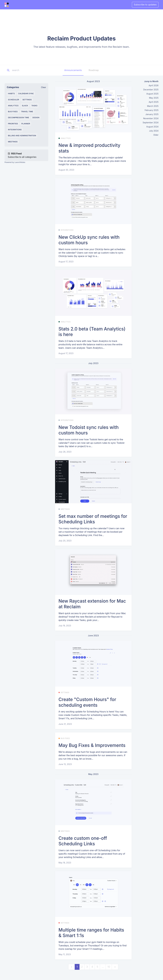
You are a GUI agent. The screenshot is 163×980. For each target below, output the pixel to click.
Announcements (73, 70)
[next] (115, 967)
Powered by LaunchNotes (15, 162)
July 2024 (154, 131)
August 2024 (152, 127)
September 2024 (151, 122)
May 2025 (154, 98)
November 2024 (151, 118)
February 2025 (152, 110)
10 (109, 967)
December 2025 (151, 90)
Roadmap (94, 70)
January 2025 (152, 114)
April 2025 (154, 102)
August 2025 (152, 94)
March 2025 (153, 106)
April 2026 (154, 85)
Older (156, 135)
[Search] (30, 70)
